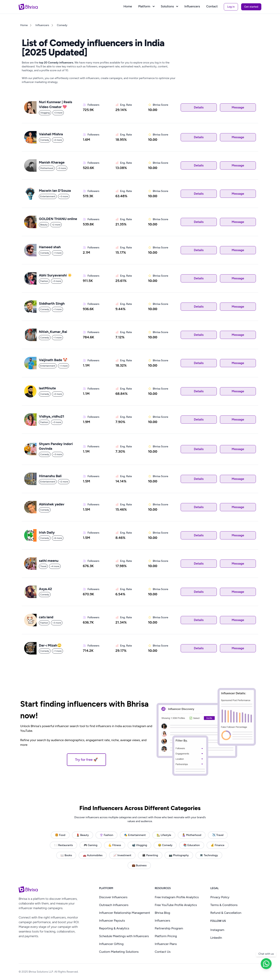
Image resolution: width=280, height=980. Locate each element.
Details (199, 107)
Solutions (169, 6)
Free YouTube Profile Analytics (176, 905)
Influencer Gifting (111, 944)
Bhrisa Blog (162, 913)
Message (238, 107)
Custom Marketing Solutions (119, 952)
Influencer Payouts (112, 921)
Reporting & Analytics (114, 928)
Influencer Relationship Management (124, 913)
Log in (231, 7)
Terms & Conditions (224, 905)
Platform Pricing (166, 936)
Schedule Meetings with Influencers (124, 936)
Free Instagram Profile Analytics (177, 897)
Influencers (192, 6)
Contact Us (163, 952)
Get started (251, 7)
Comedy (62, 25)
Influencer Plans (166, 944)
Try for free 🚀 (86, 760)
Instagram (217, 930)
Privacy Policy (220, 897)
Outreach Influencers (114, 905)
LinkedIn (216, 938)
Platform (146, 6)
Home (128, 6)
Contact (212, 6)
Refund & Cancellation (226, 913)
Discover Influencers (113, 897)
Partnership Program (169, 928)
